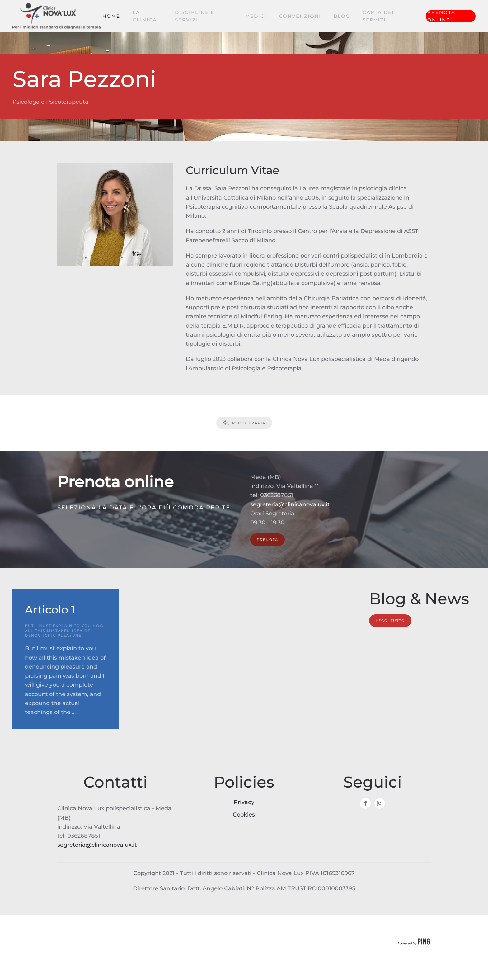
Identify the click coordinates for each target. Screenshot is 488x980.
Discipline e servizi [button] (195, 16)
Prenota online (441, 16)
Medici (256, 16)
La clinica (145, 16)
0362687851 (277, 495)
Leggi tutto (390, 621)
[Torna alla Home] (57, 16)
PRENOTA (267, 540)
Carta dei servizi (378, 16)
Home (111, 16)
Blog (342, 16)
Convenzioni (300, 16)
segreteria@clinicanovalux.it (290, 504)
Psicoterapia (244, 423)
